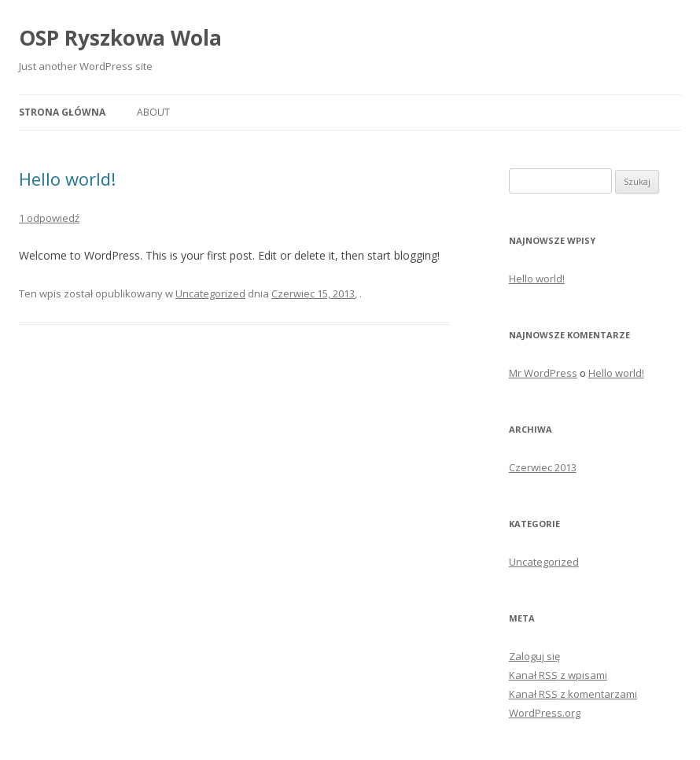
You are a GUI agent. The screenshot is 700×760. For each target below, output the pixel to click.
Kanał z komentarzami (573, 694)
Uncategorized (210, 293)
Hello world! (67, 179)
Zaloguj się (534, 656)
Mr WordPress (543, 373)
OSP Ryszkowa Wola (120, 38)
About (153, 112)
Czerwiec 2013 (543, 467)
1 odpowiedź (49, 218)
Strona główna (62, 112)
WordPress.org (545, 713)
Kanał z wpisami (558, 675)
